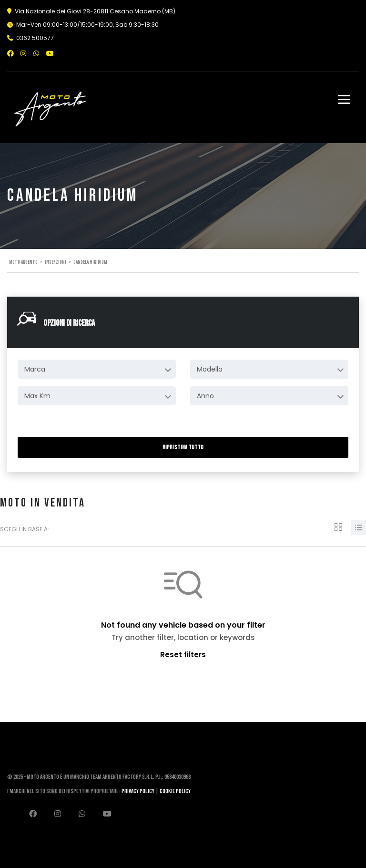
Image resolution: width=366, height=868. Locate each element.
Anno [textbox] (205, 396)
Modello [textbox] (210, 369)
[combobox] (97, 369)
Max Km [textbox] (37, 396)
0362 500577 (35, 38)
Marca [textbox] (35, 369)
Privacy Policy (138, 791)
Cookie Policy (175, 791)
